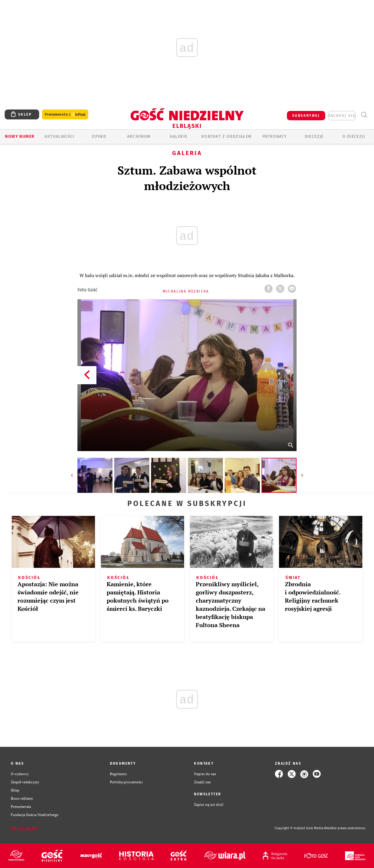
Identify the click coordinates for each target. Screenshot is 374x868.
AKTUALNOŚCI (59, 136)
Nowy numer (20, 136)
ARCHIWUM (139, 136)
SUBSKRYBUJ (306, 116)
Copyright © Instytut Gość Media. (299, 828)
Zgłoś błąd (24, 828)
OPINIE (99, 136)
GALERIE (179, 136)
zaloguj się (342, 116)
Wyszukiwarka (364, 115)
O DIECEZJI (354, 136)
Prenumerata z (65, 115)
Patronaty (275, 136)
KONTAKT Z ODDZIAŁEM (227, 136)
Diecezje (314, 136)
